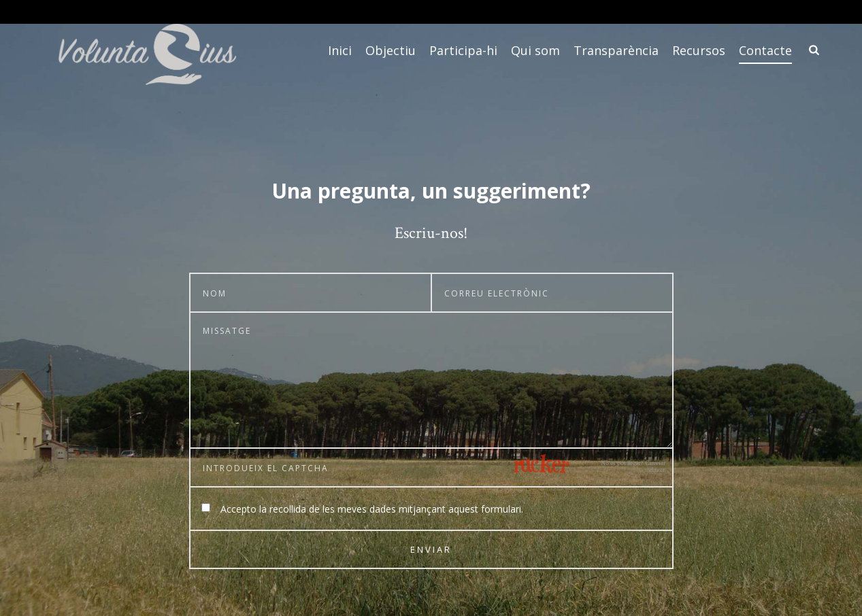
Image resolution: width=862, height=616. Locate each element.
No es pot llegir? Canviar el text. (633, 467)
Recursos (699, 50)
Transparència (616, 50)
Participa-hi (463, 50)
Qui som (535, 50)
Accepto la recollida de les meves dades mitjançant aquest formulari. (372, 509)
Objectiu (391, 50)
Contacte (765, 50)
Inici (340, 50)
